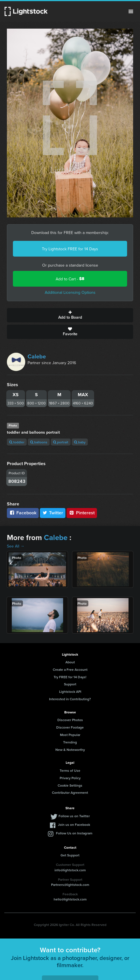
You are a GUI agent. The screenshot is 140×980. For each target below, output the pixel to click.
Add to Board (70, 315)
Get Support (70, 855)
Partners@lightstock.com (70, 885)
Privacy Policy (70, 778)
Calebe (37, 356)
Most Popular (70, 735)
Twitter (53, 513)
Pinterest (82, 513)
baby (80, 442)
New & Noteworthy (70, 750)
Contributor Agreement (70, 792)
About (70, 662)
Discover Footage (70, 727)
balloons (39, 442)
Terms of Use (70, 770)
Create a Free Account (70, 669)
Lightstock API (70, 692)
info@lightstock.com (70, 870)
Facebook (23, 513)
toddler (17, 442)
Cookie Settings (70, 785)
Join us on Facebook (74, 825)
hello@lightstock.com (70, 899)
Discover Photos (70, 720)
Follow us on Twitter (74, 816)
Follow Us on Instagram (74, 833)
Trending (70, 742)
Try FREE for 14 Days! (70, 677)
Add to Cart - (70, 279)
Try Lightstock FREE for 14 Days (70, 249)
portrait (61, 442)
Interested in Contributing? (70, 699)
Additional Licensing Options (70, 292)
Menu (131, 11)
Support (70, 684)
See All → (16, 546)
